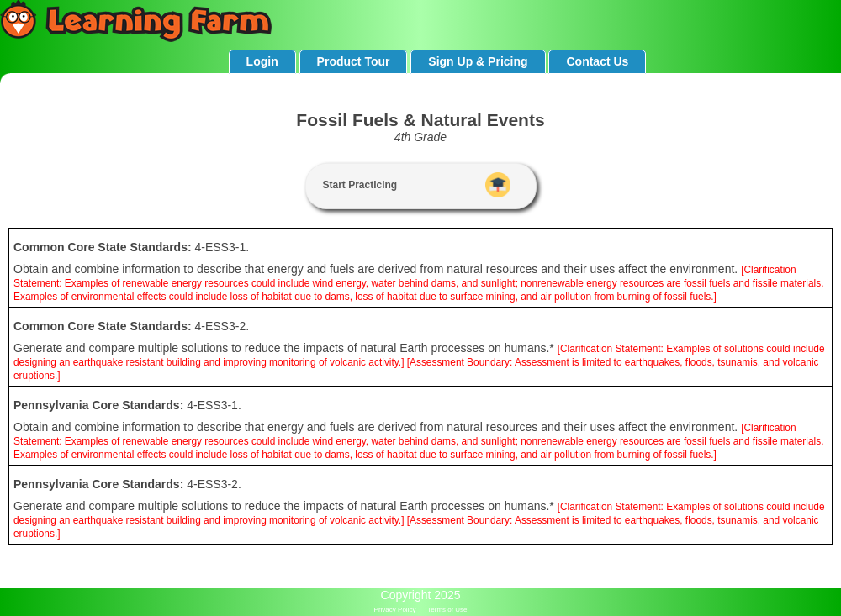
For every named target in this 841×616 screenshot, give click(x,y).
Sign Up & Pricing (478, 61)
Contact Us (597, 61)
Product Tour (354, 61)
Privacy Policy (395, 610)
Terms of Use (447, 610)
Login (262, 61)
